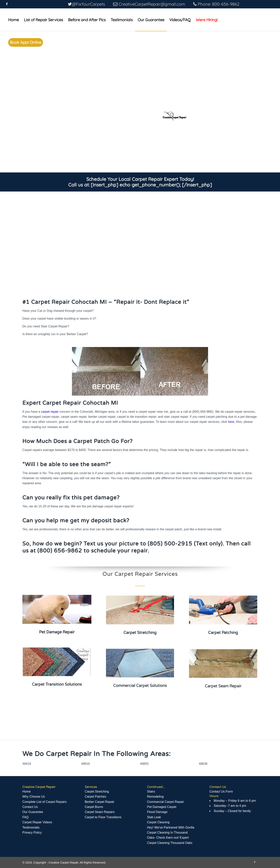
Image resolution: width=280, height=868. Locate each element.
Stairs (151, 792)
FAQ (25, 817)
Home (27, 792)
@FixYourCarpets (88, 4)
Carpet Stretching (97, 792)
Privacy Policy (32, 833)
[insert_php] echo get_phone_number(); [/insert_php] (151, 185)
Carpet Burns (94, 807)
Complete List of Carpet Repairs (45, 802)
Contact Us (30, 807)
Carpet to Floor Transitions (103, 817)
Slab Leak (154, 817)
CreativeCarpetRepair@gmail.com (152, 4)
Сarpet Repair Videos (37, 822)
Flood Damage (157, 812)
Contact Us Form (221, 792)
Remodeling (155, 797)
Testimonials (31, 827)
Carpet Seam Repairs (100, 812)
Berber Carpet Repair (100, 802)
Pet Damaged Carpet (162, 807)
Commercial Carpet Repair (165, 802)
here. (232, 422)
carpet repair (50, 412)
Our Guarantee (33, 812)
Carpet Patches (95, 797)
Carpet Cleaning (158, 822)
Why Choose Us (34, 797)
